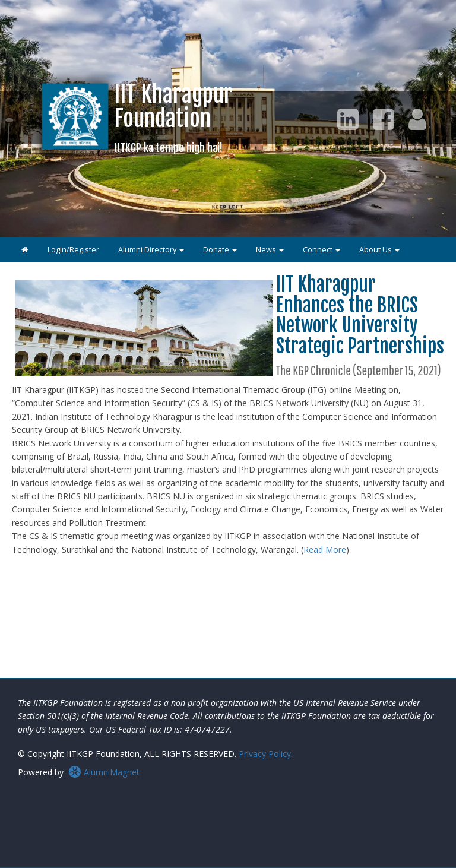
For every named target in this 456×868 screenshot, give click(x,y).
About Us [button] (379, 250)
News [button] (270, 250)
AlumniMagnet (104, 772)
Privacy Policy (265, 754)
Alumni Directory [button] (151, 250)
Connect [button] (322, 250)
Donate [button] (220, 250)
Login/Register (73, 250)
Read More (325, 549)
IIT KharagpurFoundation (173, 117)
